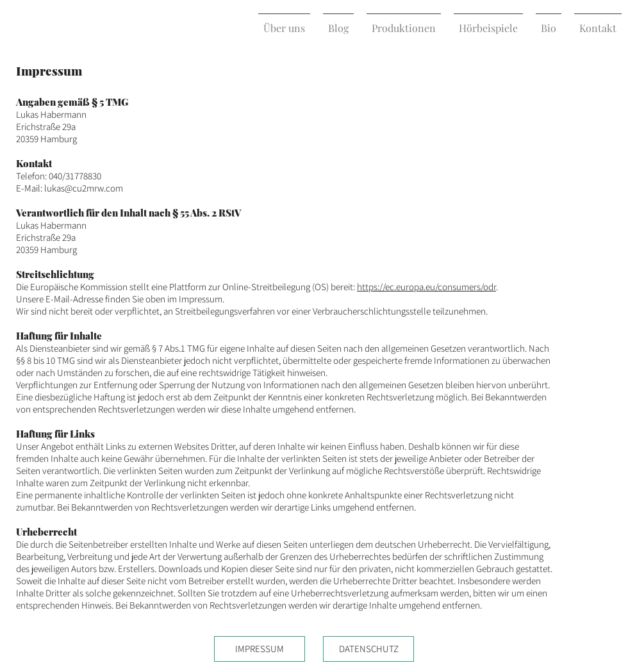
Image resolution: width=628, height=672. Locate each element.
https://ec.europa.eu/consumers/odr (426, 287)
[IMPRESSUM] (260, 649)
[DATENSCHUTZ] (368, 649)
